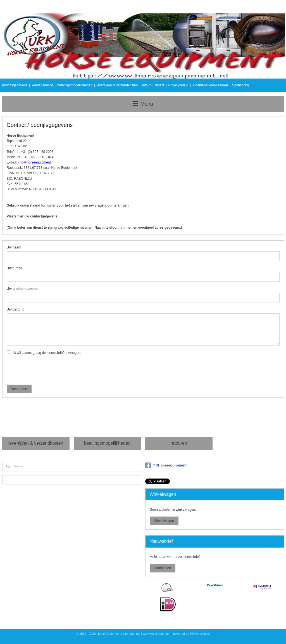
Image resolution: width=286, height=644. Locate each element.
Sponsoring (241, 85)
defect (160, 85)
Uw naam (14, 247)
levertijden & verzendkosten (117, 85)
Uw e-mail (15, 268)
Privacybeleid (178, 85)
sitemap (128, 634)
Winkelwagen (164, 521)
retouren (179, 443)
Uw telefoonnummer (23, 288)
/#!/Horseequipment (166, 465)
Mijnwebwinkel (200, 634)
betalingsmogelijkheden (75, 85)
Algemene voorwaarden (210, 85)
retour (146, 85)
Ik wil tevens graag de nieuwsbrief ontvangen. (47, 352)
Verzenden (19, 389)
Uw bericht (15, 309)
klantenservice (42, 85)
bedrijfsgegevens (15, 85)
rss (138, 634)
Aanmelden (162, 568)
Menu (143, 104)
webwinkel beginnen (157, 634)
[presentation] (49, 369)
